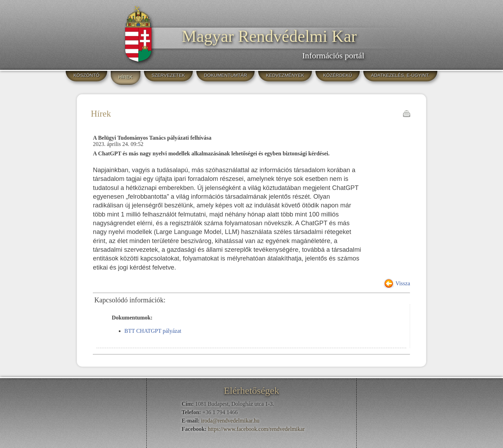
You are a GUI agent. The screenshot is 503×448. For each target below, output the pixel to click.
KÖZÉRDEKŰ (338, 75)
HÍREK (126, 77)
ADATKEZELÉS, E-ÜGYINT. (400, 75)
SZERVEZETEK (168, 75)
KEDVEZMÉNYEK (285, 75)
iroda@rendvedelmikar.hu (230, 421)
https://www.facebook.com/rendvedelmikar (256, 429)
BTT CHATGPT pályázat (153, 331)
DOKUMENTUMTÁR (226, 75)
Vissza (403, 283)
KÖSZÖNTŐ (86, 75)
